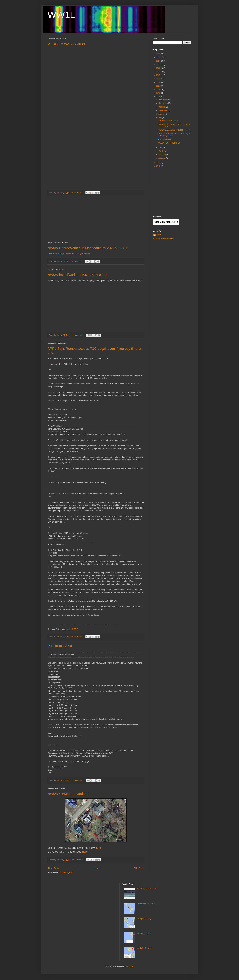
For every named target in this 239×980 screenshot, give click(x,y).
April (160, 147)
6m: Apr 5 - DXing (144, 919)
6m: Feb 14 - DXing (144, 948)
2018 (159, 82)
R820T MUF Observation (147, 889)
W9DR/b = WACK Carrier (66, 44)
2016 (159, 90)
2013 (159, 163)
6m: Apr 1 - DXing (144, 933)
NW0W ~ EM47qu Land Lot (68, 794)
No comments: (77, 193)
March (161, 151)
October (162, 107)
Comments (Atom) (66, 872)
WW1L (61, 15)
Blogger (130, 966)
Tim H (159, 235)
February (162, 155)
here (98, 848)
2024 (159, 61)
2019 (159, 79)
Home (96, 868)
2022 (159, 68)
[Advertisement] (96, 219)
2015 (159, 93)
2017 (159, 86)
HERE (75, 629)
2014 (159, 97)
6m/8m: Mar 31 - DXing (146, 904)
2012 (159, 166)
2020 (159, 75)
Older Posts (139, 868)
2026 (159, 54)
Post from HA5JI (60, 646)
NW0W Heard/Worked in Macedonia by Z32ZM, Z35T (87, 248)
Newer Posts (54, 868)
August (161, 114)
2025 (159, 57)
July (160, 118)
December (163, 100)
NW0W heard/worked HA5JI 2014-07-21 (78, 275)
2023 (159, 65)
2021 (159, 72)
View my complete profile (163, 239)
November (163, 103)
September (163, 110)
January (162, 158)
